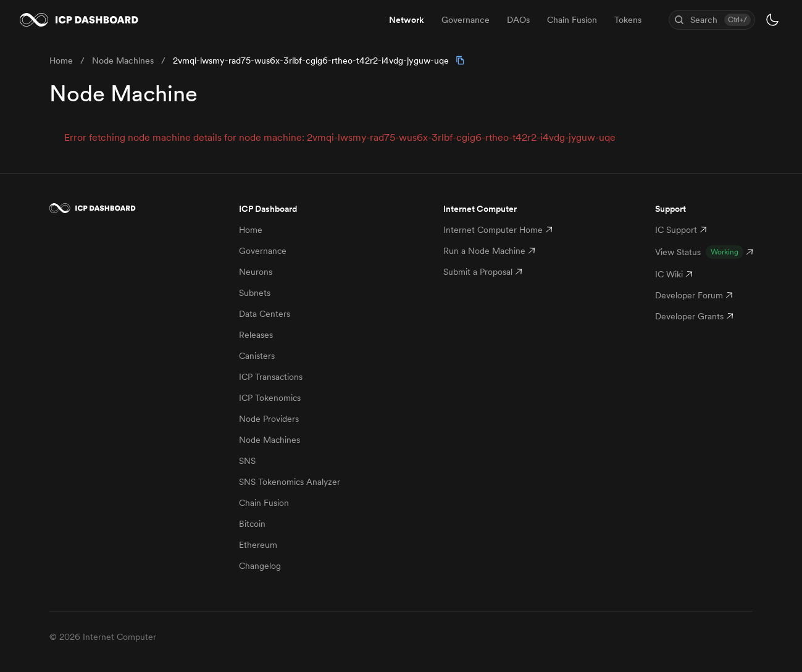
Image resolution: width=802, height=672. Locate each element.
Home (251, 230)
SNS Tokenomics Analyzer (290, 482)
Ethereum (258, 545)
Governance (263, 251)
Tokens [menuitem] (628, 20)
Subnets (255, 293)
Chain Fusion (264, 503)
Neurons (256, 272)
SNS (247, 461)
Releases (256, 335)
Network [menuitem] (407, 20)
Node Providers (269, 419)
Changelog (260, 566)
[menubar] (515, 20)
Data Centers (265, 314)
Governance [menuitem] (466, 20)
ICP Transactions (271, 377)
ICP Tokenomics (270, 398)
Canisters (257, 356)
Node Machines (269, 440)
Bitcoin (252, 524)
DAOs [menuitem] (518, 20)
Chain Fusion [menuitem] (572, 20)
